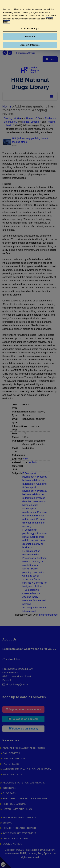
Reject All (30, 37)
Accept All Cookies (30, 45)
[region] (30, 25)
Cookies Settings (30, 28)
